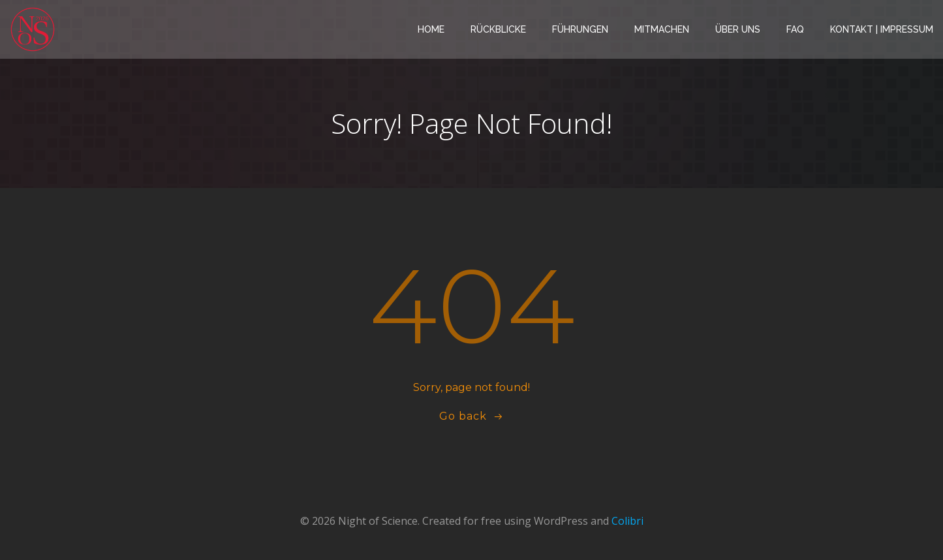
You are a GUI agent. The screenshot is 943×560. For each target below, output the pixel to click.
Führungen (580, 29)
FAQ (795, 29)
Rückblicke (498, 29)
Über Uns (738, 29)
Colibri (627, 521)
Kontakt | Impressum (882, 29)
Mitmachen (662, 29)
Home (431, 29)
